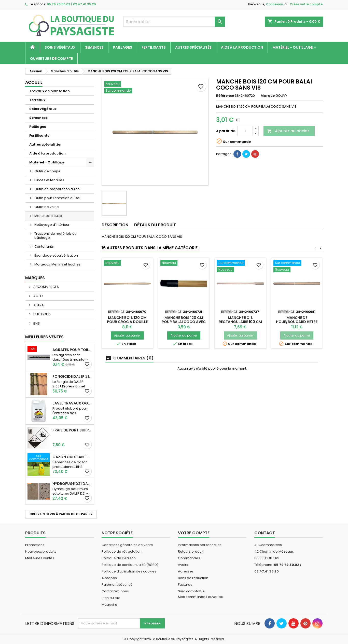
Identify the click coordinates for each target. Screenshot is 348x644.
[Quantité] (245, 131)
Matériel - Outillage (293, 47)
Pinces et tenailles (49, 180)
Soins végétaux (60, 47)
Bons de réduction (193, 578)
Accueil (34, 82)
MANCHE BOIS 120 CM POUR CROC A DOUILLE (127, 320)
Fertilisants (154, 47)
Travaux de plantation (50, 91)
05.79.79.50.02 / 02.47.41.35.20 (71, 4)
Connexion (275, 4)
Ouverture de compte (51, 59)
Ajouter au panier (288, 131)
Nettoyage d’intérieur (52, 225)
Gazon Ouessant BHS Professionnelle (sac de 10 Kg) (72, 457)
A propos (109, 578)
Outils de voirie (47, 207)
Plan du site (111, 598)
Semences (94, 47)
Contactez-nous (115, 591)
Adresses (186, 571)
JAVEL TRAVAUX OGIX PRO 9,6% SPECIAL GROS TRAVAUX (72, 403)
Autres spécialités (193, 47)
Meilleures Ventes (44, 337)
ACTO (38, 296)
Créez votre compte (306, 4)
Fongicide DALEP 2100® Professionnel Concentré (72, 376)
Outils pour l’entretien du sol (57, 198)
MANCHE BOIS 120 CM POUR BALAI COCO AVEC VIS (184, 322)
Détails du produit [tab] (155, 225)
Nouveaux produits (41, 551)
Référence (225, 96)
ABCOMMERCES (46, 287)
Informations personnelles (200, 545)
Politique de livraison (119, 558)
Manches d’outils (48, 216)
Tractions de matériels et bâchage (55, 236)
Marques (35, 278)
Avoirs (183, 565)
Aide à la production (242, 47)
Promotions (35, 545)
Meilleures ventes (40, 558)
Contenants (44, 247)
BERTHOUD (42, 314)
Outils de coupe (47, 171)
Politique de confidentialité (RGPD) (130, 565)
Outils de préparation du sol (57, 189)
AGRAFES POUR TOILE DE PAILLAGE (72, 350)
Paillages (123, 47)
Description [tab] (115, 225)
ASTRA (38, 305)
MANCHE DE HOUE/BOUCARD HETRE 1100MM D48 (297, 322)
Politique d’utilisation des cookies (129, 571)
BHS (36, 323)
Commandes (189, 558)
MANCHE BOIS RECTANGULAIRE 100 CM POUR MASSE (240, 322)
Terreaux (37, 100)
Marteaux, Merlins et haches (57, 264)
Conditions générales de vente (127, 545)
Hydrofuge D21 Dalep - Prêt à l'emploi (72, 484)
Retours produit (191, 551)
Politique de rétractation (122, 551)
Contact (265, 533)
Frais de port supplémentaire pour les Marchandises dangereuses (72, 430)
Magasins (110, 604)
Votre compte (194, 533)
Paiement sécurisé (117, 585)
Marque (268, 96)
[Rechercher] (174, 22)
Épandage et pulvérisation (56, 255)
